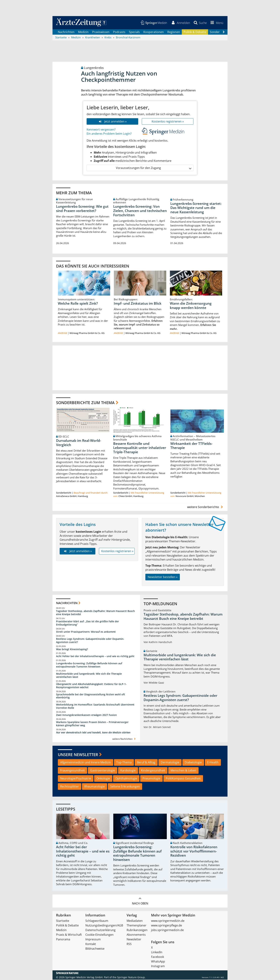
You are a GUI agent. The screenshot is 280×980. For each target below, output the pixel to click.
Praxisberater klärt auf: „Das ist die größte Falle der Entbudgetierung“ (87, 623)
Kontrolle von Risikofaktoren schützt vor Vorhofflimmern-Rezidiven (194, 852)
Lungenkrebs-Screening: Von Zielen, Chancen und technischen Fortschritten (140, 211)
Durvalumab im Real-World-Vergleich (79, 443)
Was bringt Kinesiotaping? (72, 649)
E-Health (213, 763)
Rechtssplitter (70, 787)
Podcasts (119, 32)
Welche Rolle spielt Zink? (78, 304)
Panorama (63, 940)
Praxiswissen (101, 32)
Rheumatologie (95, 787)
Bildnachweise (95, 949)
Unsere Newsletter (78, 755)
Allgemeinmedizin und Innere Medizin (86, 763)
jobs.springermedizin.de (167, 930)
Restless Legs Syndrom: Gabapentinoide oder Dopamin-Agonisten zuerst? (90, 641)
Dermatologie (170, 763)
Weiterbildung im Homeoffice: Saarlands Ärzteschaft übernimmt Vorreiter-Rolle (95, 707)
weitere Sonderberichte (206, 507)
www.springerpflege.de (167, 926)
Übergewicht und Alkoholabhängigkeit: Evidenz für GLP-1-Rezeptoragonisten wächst (91, 686)
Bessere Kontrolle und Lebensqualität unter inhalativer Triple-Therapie (140, 448)
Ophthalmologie (126, 779)
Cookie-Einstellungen (99, 935)
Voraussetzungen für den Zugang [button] (153, 168)
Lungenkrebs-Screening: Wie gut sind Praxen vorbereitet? (82, 209)
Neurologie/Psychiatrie (76, 779)
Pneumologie (151, 779)
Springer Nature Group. (131, 978)
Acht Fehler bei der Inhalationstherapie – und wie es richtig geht (95, 657)
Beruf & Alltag (146, 763)
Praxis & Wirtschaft (69, 935)
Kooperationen (154, 32)
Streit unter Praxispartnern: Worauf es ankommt (86, 632)
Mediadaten (135, 921)
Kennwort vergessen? (101, 130)
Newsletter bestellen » (163, 577)
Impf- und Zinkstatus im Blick (138, 304)
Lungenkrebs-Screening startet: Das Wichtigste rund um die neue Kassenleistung (196, 208)
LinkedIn (157, 952)
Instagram (158, 966)
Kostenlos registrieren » (168, 122)
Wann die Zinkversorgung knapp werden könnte (191, 306)
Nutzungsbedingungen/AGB (104, 926)
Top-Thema (124, 763)
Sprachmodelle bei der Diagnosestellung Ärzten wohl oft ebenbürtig (91, 696)
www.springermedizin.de (168, 921)
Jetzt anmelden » (112, 122)
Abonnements (136, 935)
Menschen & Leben (183, 771)
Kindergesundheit (153, 771)
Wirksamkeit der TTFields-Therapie (191, 446)
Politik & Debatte (195, 32)
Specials (134, 32)
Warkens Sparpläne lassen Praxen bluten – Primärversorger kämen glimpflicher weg (92, 724)
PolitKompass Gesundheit (183, 779)
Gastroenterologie (103, 771)
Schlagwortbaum (97, 921)
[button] (216, 23)
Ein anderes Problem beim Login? (109, 134)
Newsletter (134, 940)
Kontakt (91, 944)
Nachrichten (66, 32)
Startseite (63, 921)
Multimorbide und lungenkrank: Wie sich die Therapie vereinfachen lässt (89, 676)
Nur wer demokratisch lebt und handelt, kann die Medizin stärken (93, 733)
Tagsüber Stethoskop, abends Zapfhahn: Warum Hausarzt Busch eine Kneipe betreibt (95, 613)
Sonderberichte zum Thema (85, 403)
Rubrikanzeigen (137, 930)
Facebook (157, 957)
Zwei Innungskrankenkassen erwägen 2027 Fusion (86, 715)
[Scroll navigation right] (224, 32)
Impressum (93, 940)
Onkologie (103, 779)
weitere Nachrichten (124, 739)
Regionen (174, 32)
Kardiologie (128, 771)
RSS (129, 944)
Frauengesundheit (72, 771)
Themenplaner (137, 926)
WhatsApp (158, 962)
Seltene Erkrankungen (125, 787)
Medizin (83, 32)
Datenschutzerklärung (100, 930)
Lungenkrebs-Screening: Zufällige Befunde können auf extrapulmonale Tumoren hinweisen (89, 665)
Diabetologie (193, 763)
